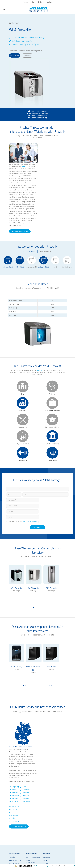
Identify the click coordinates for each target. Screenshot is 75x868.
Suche (41, 2)
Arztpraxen (27, 815)
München (61, 733)
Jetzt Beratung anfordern (50, 209)
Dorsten (45, 748)
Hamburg (51, 742)
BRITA (40, 799)
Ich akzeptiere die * (24, 488)
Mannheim (52, 760)
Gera (53, 730)
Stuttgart (64, 736)
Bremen (45, 739)
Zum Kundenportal (19, 842)
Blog (33, 2)
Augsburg (42, 733)
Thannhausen (62, 742)
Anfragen (38, 494)
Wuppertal (61, 751)
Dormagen (42, 745)
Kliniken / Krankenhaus (28, 802)
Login (50, 2)
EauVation (42, 796)
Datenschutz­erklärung (30, 488)
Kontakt (42, 861)
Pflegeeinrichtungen (30, 818)
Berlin (44, 736)
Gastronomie (28, 811)
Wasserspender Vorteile (13, 805)
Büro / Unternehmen (28, 797)
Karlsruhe (51, 754)
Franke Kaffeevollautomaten (60, 797)
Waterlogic (55, 144)
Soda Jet (41, 809)
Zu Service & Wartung (49, 765)
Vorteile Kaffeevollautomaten (60, 809)
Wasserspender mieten (13, 816)
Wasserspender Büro (13, 800)
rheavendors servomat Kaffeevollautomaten (60, 803)
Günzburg (52, 736)
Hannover (51, 748)
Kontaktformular (14, 820)
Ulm (62, 745)
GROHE (41, 802)
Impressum (43, 856)
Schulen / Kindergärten (28, 807)
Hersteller (11, 796)
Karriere (25, 2)
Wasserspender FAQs (13, 810)
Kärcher (41, 812)
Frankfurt (45, 751)
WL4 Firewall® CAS (29, 230)
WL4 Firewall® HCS (46, 230)
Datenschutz (54, 856)
